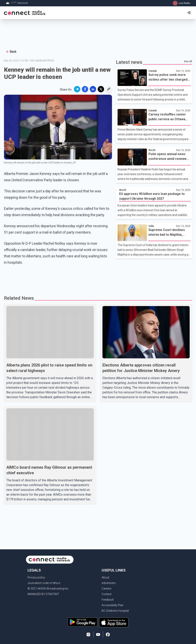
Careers (107, 589)
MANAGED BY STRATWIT (43, 594)
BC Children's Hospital (115, 611)
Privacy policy (36, 577)
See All (188, 61)
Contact (107, 594)
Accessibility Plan (113, 605)
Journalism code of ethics (44, 583)
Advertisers (109, 583)
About (105, 577)
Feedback (108, 600)
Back (11, 52)
